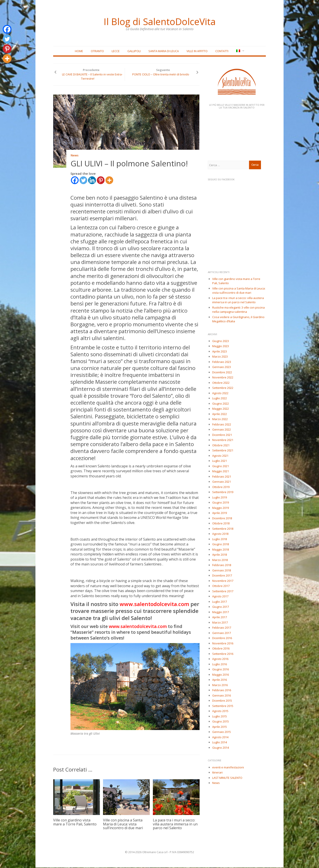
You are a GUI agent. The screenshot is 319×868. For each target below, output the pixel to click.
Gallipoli (134, 51)
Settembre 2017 (223, 591)
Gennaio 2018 (222, 571)
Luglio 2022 (220, 399)
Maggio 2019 (221, 508)
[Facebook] (75, 181)
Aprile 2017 (220, 618)
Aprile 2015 (220, 727)
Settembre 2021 (223, 451)
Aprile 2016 (220, 680)
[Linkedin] (92, 181)
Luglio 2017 (220, 602)
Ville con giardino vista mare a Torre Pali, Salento (75, 823)
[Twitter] (83, 181)
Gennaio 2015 (222, 732)
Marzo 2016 (220, 685)
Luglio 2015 (220, 716)
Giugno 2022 (221, 404)
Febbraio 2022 (222, 425)
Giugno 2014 (221, 748)
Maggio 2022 (221, 409)
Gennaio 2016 (222, 696)
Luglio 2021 (220, 461)
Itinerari (217, 773)
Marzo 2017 (220, 623)
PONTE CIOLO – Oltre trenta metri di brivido (161, 75)
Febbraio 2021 (222, 477)
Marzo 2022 (220, 419)
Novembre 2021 (223, 440)
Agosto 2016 (220, 659)
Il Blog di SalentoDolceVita (159, 21)
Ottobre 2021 (221, 445)
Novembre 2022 (223, 378)
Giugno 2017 (221, 607)
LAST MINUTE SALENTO (227, 778)
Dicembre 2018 (222, 518)
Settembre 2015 (223, 706)
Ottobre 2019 (221, 487)
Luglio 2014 (220, 743)
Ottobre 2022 (221, 383)
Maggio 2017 (221, 612)
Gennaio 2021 (222, 482)
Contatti (222, 51)
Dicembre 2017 (222, 576)
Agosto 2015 (220, 711)
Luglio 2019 (220, 498)
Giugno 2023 (221, 341)
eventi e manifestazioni (228, 768)
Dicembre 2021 (222, 435)
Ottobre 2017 (221, 586)
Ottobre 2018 (221, 524)
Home (79, 51)
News (75, 156)
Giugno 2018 (221, 545)
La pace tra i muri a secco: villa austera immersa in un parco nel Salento (175, 824)
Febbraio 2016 (222, 691)
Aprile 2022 (220, 414)
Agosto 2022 (220, 393)
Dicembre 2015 (222, 701)
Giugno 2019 (221, 503)
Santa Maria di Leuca (164, 51)
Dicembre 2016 (222, 638)
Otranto (97, 51)
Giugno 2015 (221, 722)
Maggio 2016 (221, 675)
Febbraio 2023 (222, 362)
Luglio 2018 (220, 539)
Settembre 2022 (223, 388)
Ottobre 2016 (221, 649)
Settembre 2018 (223, 529)
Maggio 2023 (221, 346)
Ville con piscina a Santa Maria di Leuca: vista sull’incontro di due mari (123, 824)
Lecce (116, 51)
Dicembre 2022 (222, 372)
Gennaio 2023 (222, 367)
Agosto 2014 (220, 737)
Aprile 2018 (220, 555)
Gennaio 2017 (222, 633)
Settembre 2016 (223, 654)
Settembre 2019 (223, 492)
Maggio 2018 (221, 550)
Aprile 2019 (220, 513)
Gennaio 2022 (222, 430)
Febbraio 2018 (222, 565)
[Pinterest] (101, 181)
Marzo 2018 (220, 560)
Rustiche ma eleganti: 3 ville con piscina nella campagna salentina (238, 310)
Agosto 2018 (220, 534)
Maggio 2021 (221, 472)
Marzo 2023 (220, 357)
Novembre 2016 (223, 644)
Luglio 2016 (220, 664)
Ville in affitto (197, 51)
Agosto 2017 (220, 597)
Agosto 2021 (220, 456)
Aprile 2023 (220, 352)
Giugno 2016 (221, 670)
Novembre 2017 (223, 581)
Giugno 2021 (221, 466)
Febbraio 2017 (222, 628)
